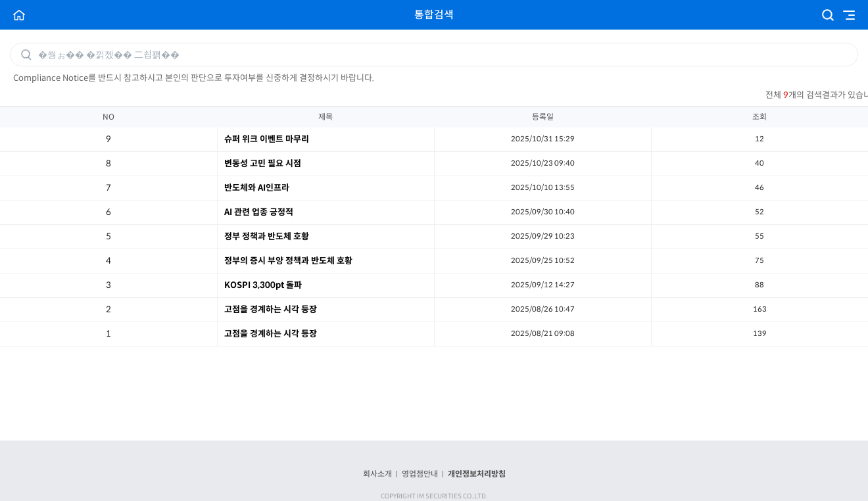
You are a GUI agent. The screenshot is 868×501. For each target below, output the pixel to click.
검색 (828, 15)
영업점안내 (420, 474)
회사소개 (377, 474)
